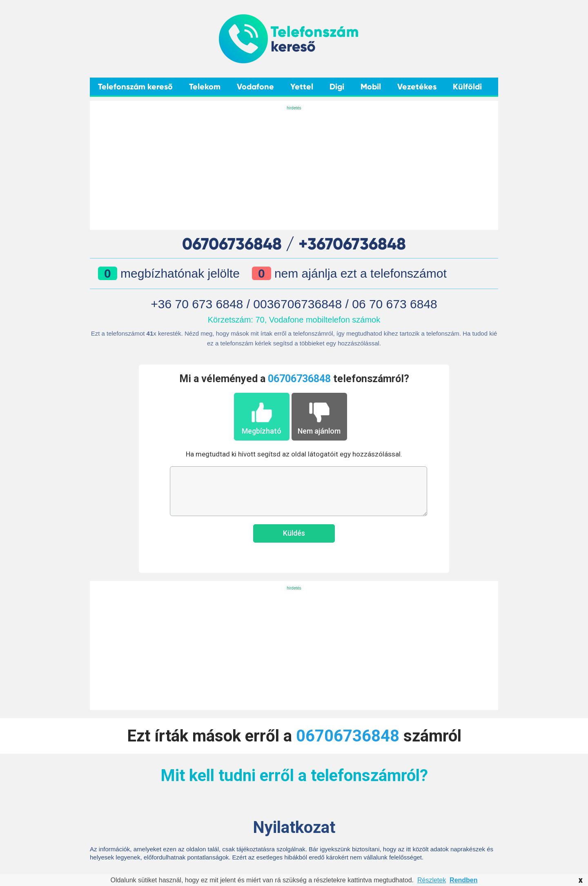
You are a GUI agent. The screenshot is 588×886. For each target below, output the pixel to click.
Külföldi (467, 87)
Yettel (302, 87)
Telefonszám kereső (135, 87)
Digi (337, 87)
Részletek (432, 880)
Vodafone (255, 87)
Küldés (294, 533)
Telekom (205, 87)
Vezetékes (417, 87)
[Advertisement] (294, 169)
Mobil (371, 87)
